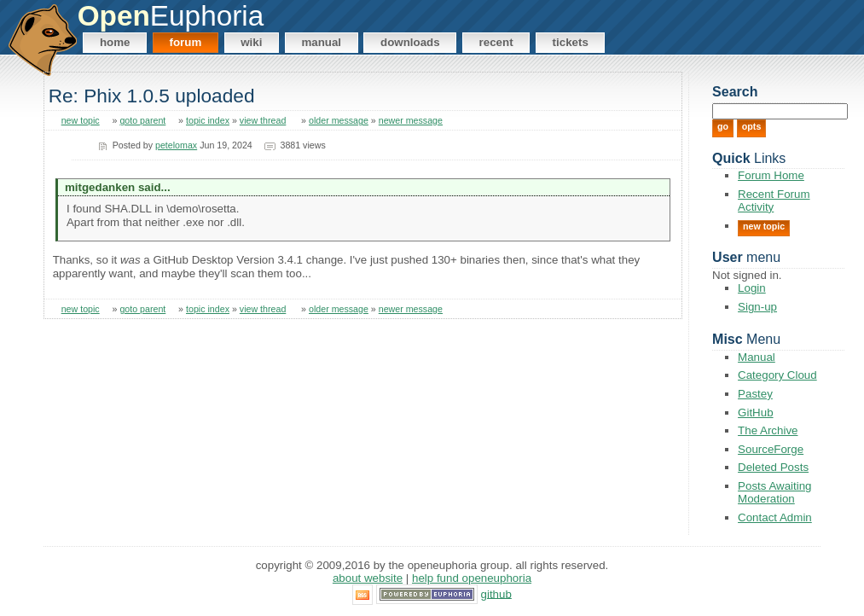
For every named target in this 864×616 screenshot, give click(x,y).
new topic (81, 120)
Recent (496, 42)
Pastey (755, 394)
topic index (208, 120)
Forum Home (771, 175)
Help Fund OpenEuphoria (472, 578)
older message (339, 120)
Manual (321, 42)
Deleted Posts (773, 467)
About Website (368, 578)
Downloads (410, 42)
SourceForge (771, 449)
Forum (185, 42)
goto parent (142, 120)
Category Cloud (777, 375)
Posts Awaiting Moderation (774, 492)
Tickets (571, 42)
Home (115, 42)
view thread (263, 120)
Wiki (251, 42)
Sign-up (757, 307)
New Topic (764, 226)
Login (752, 288)
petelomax (176, 145)
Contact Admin (775, 517)
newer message (411, 120)
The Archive (768, 430)
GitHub (755, 413)
